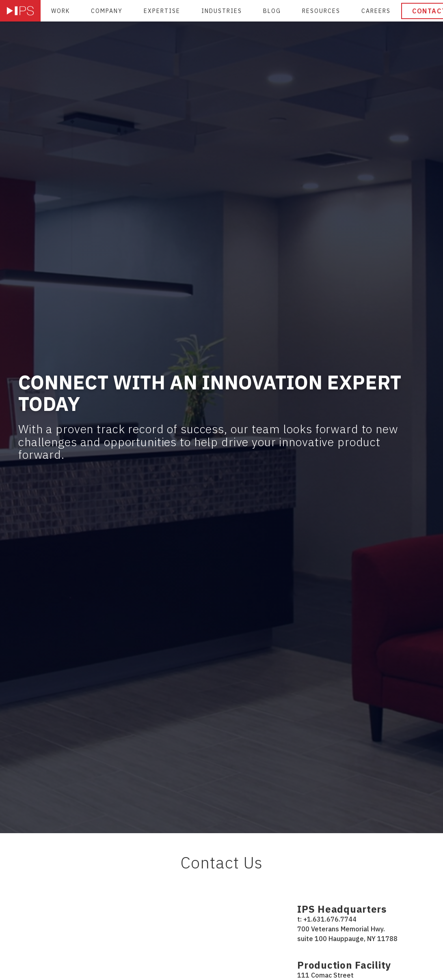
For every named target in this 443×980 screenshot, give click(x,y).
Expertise (162, 11)
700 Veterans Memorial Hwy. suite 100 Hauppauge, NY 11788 (347, 934)
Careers (376, 11)
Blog (272, 11)
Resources (321, 11)
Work (61, 11)
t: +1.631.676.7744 (327, 919)
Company (107, 11)
